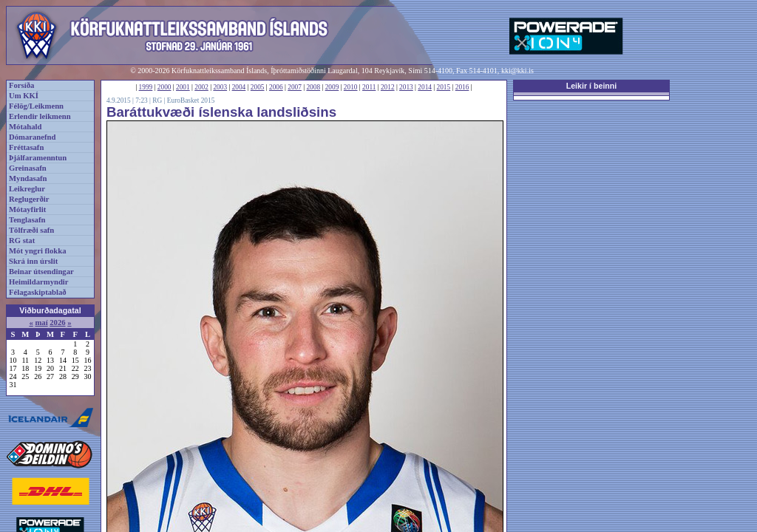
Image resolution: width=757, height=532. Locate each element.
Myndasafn (28, 178)
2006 (276, 87)
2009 (332, 87)
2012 (388, 87)
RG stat (22, 241)
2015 (444, 87)
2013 (406, 87)
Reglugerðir (29, 199)
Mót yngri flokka (38, 251)
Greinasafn (28, 168)
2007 (295, 87)
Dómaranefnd (32, 137)
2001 (183, 87)
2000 (164, 87)
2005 (258, 87)
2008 (313, 87)
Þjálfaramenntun (38, 158)
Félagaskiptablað (38, 292)
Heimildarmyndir (39, 282)
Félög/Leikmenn (36, 106)
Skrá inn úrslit (33, 261)
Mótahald (25, 127)
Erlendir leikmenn (40, 116)
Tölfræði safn (31, 230)
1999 (146, 87)
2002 (201, 87)
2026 (57, 323)
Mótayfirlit (27, 209)
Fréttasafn (26, 147)
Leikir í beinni (592, 86)
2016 (462, 87)
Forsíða (21, 85)
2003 (220, 87)
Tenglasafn (27, 220)
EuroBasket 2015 (191, 100)
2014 (425, 87)
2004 (239, 87)
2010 (351, 87)
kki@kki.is (517, 71)
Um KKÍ (24, 96)
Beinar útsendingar (41, 272)
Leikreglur (27, 189)
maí (41, 323)
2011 (369, 87)
